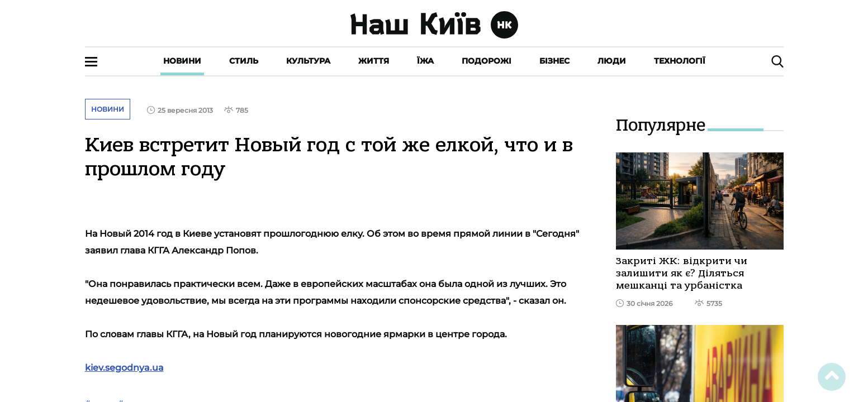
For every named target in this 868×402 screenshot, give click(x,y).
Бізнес (554, 61)
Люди (612, 61)
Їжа (425, 61)
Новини (182, 61)
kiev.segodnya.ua (124, 368)
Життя (374, 61)
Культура (308, 61)
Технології (680, 61)
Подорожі (487, 61)
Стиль (244, 61)
